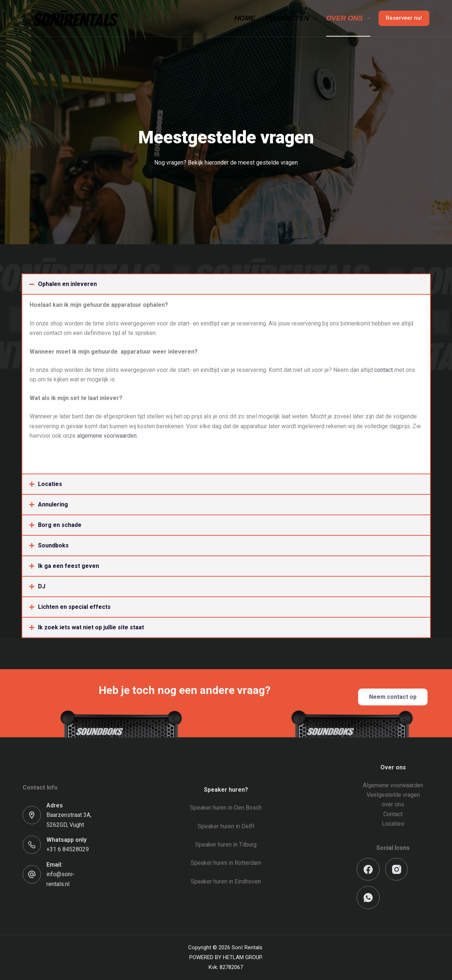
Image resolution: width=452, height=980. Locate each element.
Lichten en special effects (74, 607)
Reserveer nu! (404, 18)
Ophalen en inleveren (67, 284)
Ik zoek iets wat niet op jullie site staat (91, 627)
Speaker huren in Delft (226, 826)
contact (384, 370)
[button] (226, 284)
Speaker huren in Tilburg (226, 845)
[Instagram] (397, 869)
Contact (393, 814)
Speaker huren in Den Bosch (226, 808)
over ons (393, 804)
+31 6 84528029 (68, 849)
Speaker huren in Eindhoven (226, 881)
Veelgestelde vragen (393, 795)
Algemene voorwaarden (393, 785)
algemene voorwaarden (107, 436)
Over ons (350, 18)
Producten (292, 18)
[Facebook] (368, 869)
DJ (42, 586)
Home (245, 18)
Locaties (50, 484)
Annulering (53, 504)
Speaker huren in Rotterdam (226, 863)
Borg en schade (60, 525)
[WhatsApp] (368, 898)
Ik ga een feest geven (69, 566)
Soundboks (53, 545)
